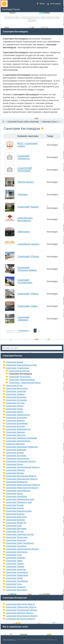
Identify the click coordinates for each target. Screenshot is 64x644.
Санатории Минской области (19, 613)
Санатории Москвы (15, 473)
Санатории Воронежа (16, 397)
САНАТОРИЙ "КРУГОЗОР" (25, 170)
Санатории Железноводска (22, 380)
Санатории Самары (15, 394)
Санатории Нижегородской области (23, 485)
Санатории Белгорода (16, 418)
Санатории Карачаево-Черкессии (22, 447)
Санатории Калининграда (18, 441)
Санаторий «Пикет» (28, 294)
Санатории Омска (14, 493)
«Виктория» (24, 232)
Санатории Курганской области (21, 461)
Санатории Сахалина (16, 546)
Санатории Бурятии (15, 514)
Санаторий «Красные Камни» (27, 269)
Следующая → (24, 331)
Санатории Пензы (14, 409)
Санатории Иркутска (16, 435)
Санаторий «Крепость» (24, 157)
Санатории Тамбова (15, 558)
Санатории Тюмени (15, 566)
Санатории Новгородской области (22, 488)
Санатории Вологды (15, 426)
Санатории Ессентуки (19, 371)
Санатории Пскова (15, 505)
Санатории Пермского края (19, 502)
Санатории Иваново (15, 432)
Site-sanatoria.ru (9, 640)
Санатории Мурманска (17, 482)
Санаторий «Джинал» (23, 318)
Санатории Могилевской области (22, 616)
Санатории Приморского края (20, 499)
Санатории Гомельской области (21, 607)
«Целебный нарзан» (28, 244)
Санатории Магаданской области (22, 479)
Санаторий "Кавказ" (28, 207)
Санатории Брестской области (20, 604)
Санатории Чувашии (16, 587)
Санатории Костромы (16, 456)
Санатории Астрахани (16, 400)
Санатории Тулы (14, 555)
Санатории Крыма (14, 362)
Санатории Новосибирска (18, 491)
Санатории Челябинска (17, 581)
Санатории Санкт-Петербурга (20, 543)
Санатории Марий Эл (16, 523)
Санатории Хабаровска (17, 575)
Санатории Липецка (15, 470)
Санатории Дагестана (16, 517)
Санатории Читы (14, 584)
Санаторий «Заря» (28, 306)
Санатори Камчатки (15, 444)
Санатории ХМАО (14, 578)
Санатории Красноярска (17, 458)
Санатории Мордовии (16, 529)
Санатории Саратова (16, 391)
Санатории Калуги (14, 412)
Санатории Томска (15, 564)
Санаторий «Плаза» (28, 256)
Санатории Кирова (15, 453)
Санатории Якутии (15, 531)
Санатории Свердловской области (22, 549)
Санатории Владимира (17, 423)
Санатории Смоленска (17, 552)
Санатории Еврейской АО (18, 429)
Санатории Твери (14, 561)
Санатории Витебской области (20, 619)
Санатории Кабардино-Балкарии (21, 438)
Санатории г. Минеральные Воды (25, 383)
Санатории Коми (14, 526)
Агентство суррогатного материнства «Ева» (32, 19)
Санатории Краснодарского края (21, 365)
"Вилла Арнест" (26, 182)
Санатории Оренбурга (16, 496)
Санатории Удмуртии (16, 569)
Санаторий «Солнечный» (25, 281)
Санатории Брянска (15, 420)
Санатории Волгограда (17, 388)
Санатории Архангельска (18, 415)
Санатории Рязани (15, 406)
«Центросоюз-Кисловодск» (25, 219)
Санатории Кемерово (16, 450)
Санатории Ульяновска (17, 572)
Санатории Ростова (15, 403)
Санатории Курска (14, 464)
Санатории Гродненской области (21, 610)
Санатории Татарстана (17, 537)
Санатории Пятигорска (20, 377)
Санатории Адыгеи (15, 508)
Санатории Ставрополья (18, 368)
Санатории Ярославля (16, 590)
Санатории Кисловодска (20, 374)
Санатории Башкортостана (19, 511)
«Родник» (23, 194)
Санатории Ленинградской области (23, 467)
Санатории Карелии (15, 520)
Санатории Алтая (14, 385)
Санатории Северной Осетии (20, 534)
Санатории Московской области (21, 476)
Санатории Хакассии (16, 540)
